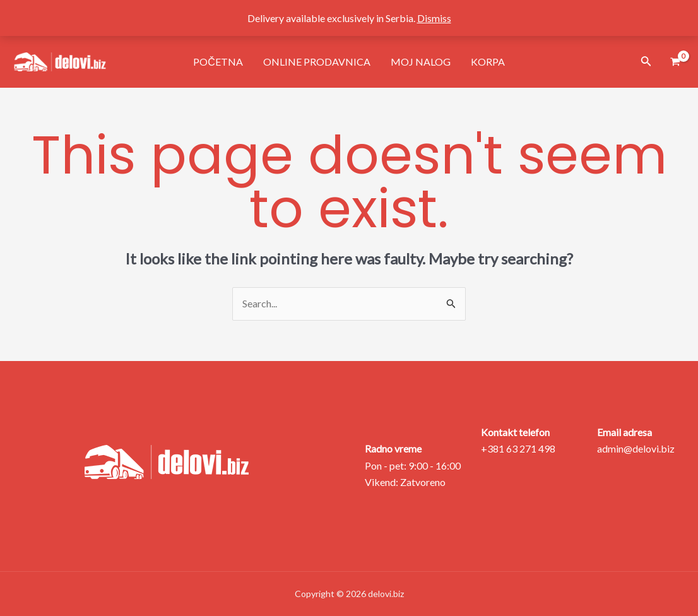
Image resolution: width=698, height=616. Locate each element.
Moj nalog (421, 62)
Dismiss (434, 18)
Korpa (488, 62)
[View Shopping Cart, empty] (675, 62)
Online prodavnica (317, 62)
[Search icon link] (646, 62)
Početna (218, 62)
